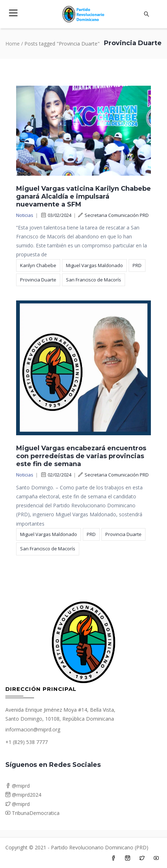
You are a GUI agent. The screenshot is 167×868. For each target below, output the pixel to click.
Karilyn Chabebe (38, 265)
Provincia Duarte (38, 280)
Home (13, 44)
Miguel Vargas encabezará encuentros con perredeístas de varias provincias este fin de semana (81, 456)
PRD (137, 265)
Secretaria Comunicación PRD (113, 215)
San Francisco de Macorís (94, 280)
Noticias (25, 215)
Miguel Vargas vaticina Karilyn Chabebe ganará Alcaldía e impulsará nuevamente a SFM (83, 196)
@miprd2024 (23, 795)
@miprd (18, 786)
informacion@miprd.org (33, 729)
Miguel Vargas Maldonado (94, 265)
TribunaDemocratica (32, 813)
